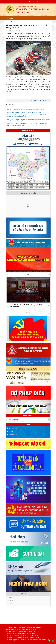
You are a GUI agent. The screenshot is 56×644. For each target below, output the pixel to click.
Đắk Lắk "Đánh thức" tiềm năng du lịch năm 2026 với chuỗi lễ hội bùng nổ (26, 110)
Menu (10, 18)
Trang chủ (8, 22)
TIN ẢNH (28, 313)
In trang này (35, 100)
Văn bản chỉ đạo (12, 428)
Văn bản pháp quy (13, 431)
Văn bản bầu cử (12, 435)
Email (42, 100)
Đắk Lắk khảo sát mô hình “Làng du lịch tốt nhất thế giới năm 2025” (24, 112)
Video (28, 274)
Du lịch (13, 22)
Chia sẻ (48, 100)
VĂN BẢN (28, 425)
